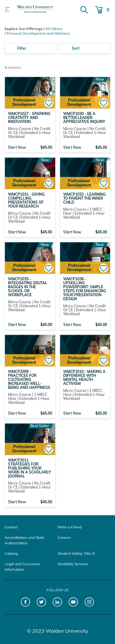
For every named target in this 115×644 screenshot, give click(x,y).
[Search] (84, 9)
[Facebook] (26, 602)
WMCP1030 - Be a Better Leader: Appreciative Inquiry (84, 118)
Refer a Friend (70, 527)
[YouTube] (73, 602)
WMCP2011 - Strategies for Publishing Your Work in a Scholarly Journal (29, 468)
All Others (54, 29)
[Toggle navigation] (7, 9)
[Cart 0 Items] (102, 9)
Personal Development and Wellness (38, 33)
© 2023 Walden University (58, 631)
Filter (22, 48)
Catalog (11, 553)
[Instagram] (89, 602)
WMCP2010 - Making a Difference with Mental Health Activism (84, 378)
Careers (64, 537)
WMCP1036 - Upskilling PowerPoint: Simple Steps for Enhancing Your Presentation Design (85, 289)
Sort (76, 48)
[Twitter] (42, 602)
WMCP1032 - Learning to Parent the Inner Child (84, 198)
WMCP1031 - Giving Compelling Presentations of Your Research (26, 200)
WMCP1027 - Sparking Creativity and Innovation (29, 118)
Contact (11, 527)
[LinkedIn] (57, 602)
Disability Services (73, 564)
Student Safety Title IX (76, 553)
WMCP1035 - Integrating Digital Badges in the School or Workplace (28, 287)
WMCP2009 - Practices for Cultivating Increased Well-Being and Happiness (29, 379)
